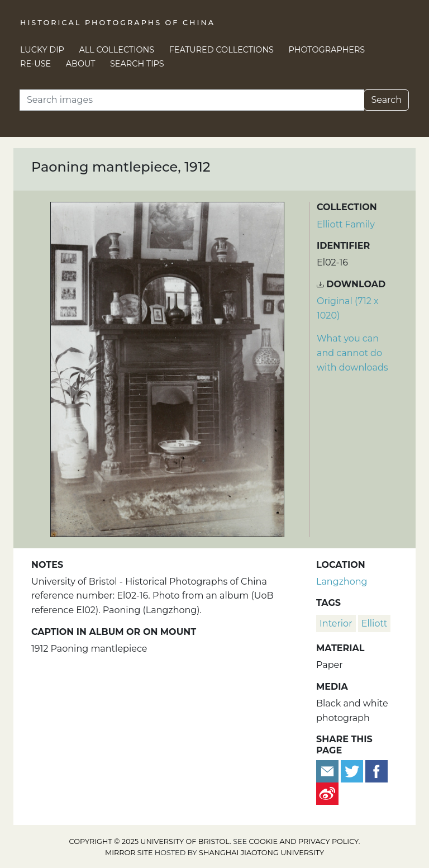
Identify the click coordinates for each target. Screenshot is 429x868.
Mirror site (129, 853)
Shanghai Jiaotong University (261, 853)
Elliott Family (346, 224)
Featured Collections (221, 50)
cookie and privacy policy (304, 841)
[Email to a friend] (328, 770)
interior (336, 623)
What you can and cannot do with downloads (352, 353)
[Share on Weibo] (327, 793)
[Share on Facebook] (376, 770)
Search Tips (137, 64)
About (81, 64)
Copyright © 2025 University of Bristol (150, 841)
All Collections (117, 50)
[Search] (192, 100)
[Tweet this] (353, 770)
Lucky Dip (42, 50)
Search (386, 100)
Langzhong (342, 582)
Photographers (327, 50)
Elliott (374, 623)
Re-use (35, 64)
